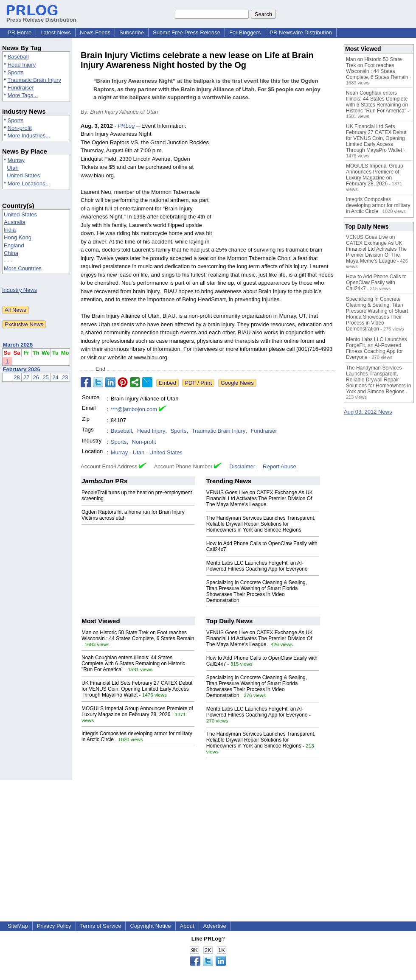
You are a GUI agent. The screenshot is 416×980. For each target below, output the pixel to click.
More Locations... (29, 183)
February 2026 (22, 369)
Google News (237, 383)
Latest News (56, 32)
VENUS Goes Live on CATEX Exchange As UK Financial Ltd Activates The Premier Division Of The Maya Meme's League (260, 498)
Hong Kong (18, 237)
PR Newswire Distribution (301, 32)
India (10, 230)
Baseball (18, 57)
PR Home (20, 32)
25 (45, 377)
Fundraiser (21, 88)
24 (55, 377)
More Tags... (23, 95)
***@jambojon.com (134, 409)
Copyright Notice (150, 926)
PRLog (126, 126)
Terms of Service (101, 926)
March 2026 (18, 345)
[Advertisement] (276, 184)
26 (36, 377)
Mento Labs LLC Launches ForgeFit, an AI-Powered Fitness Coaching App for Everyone (257, 566)
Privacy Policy (54, 926)
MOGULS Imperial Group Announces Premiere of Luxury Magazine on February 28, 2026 (137, 711)
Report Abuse (280, 466)
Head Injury (22, 65)
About (187, 926)
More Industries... (29, 136)
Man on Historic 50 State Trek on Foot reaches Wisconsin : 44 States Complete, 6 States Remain (138, 636)
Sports (16, 72)
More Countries (23, 268)
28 (17, 377)
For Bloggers (245, 32)
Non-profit (20, 128)
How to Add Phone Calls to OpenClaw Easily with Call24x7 (376, 283)
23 (65, 377)
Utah (13, 168)
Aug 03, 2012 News (368, 412)
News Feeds (95, 32)
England (14, 245)
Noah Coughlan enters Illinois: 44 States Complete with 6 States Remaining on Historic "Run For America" (133, 664)
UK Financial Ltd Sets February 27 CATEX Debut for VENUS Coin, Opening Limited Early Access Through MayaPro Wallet (137, 689)
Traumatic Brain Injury (34, 80)
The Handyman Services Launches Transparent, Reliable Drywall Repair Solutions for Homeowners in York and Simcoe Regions (261, 524)
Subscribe (132, 32)
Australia (15, 222)
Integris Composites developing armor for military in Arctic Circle (378, 205)
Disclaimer (242, 466)
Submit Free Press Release (187, 32)
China (11, 253)
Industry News (20, 290)
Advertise (215, 926)
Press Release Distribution (41, 17)
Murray (16, 160)
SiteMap (18, 926)
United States (23, 175)
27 (26, 377)
